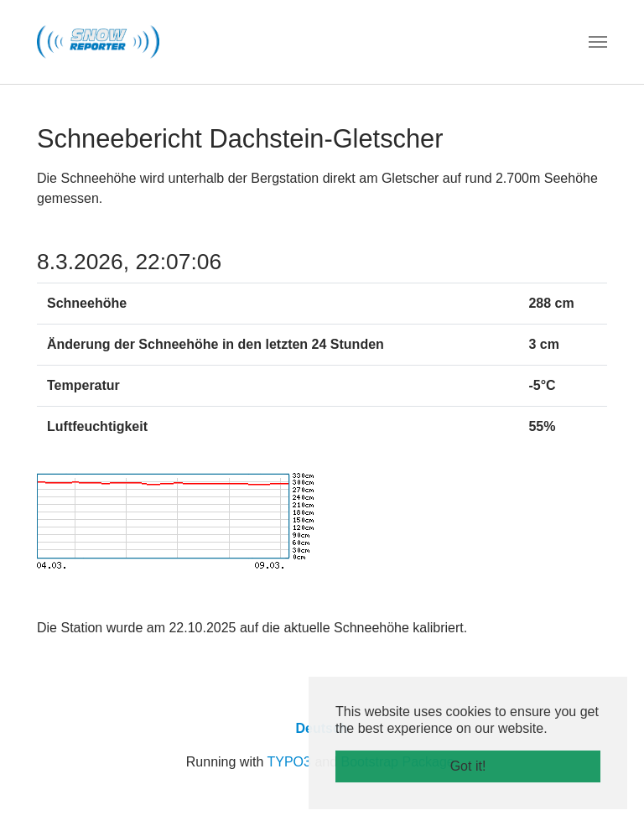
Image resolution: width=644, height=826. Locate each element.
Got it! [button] (468, 766)
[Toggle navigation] (598, 42)
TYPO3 (288, 762)
